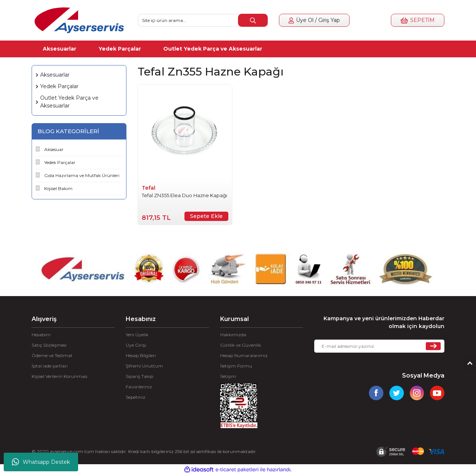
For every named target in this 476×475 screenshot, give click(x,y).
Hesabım (41, 335)
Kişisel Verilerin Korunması (59, 376)
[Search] (203, 20)
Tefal (149, 188)
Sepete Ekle (206, 216)
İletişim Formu (236, 366)
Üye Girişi (136, 345)
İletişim (228, 376)
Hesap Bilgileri (141, 355)
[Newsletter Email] (379, 346)
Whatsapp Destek (41, 462)
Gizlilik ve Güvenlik (241, 345)
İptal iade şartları (50, 366)
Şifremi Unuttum (144, 366)
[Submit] (433, 346)
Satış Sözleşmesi (49, 345)
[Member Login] (314, 20)
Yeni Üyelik (137, 335)
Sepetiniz (136, 397)
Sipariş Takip (139, 376)
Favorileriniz (139, 387)
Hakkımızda (233, 335)
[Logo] (79, 20)
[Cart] (418, 20)
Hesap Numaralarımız (244, 355)
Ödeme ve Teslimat (52, 355)
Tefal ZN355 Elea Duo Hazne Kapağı (184, 195)
